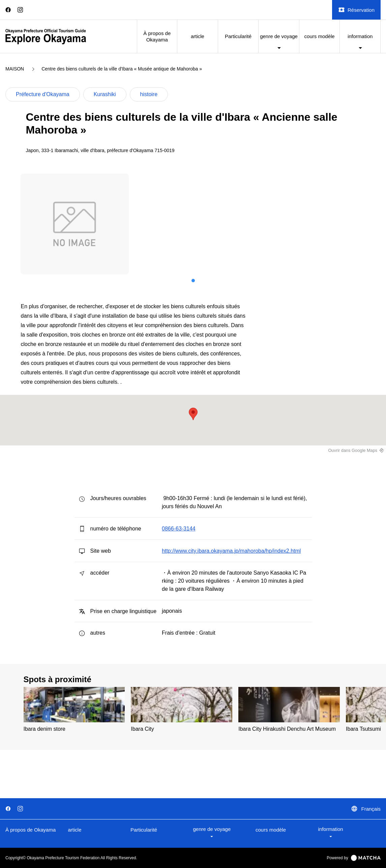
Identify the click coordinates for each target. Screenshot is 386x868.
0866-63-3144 (179, 529)
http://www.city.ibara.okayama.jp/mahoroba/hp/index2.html (231, 551)
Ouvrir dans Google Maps (353, 450)
